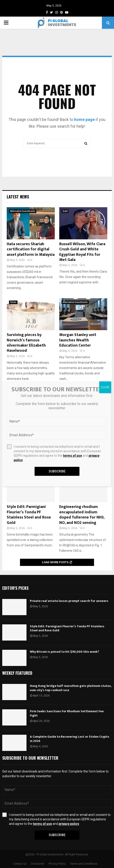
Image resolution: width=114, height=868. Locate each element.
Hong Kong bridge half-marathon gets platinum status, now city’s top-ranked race (71, 688)
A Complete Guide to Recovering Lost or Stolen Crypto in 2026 (69, 739)
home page (84, 119)
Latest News (18, 197)
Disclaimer (38, 864)
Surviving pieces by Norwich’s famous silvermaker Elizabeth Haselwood (26, 343)
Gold (65, 211)
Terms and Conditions (84, 864)
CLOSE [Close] (105, 387)
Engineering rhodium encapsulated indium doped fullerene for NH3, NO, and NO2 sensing (82, 515)
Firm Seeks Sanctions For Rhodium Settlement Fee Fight (67, 713)
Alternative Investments (23, 211)
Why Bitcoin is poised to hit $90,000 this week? (65, 652)
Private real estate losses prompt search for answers (69, 601)
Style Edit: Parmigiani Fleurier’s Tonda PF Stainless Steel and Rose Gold (29, 515)
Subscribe (57, 835)
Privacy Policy (57, 864)
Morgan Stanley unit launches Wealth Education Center (78, 340)
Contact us (20, 864)
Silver (13, 302)
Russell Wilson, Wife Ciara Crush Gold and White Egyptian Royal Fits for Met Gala (82, 252)
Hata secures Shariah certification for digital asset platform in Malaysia (31, 249)
